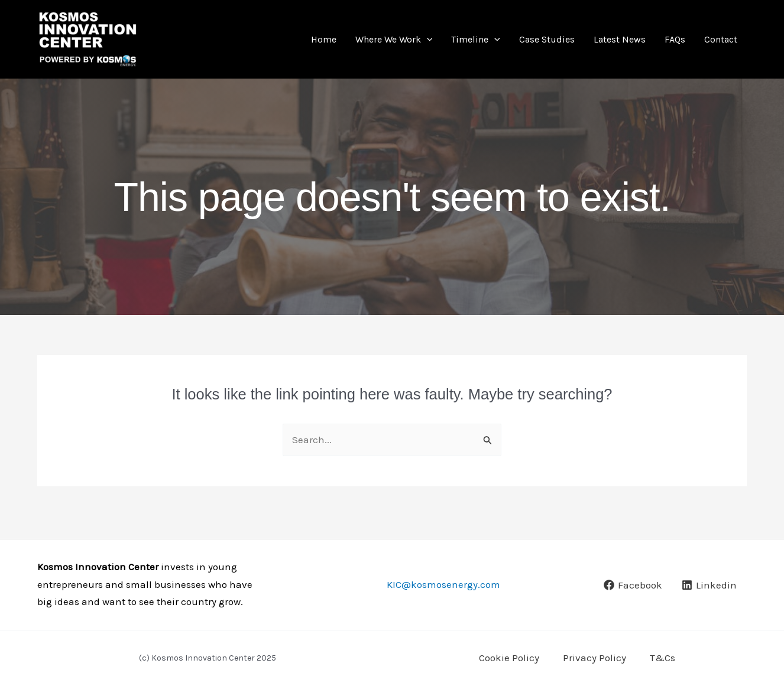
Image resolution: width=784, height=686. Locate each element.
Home (324, 39)
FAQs (675, 39)
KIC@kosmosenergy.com (443, 584)
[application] (427, 39)
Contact (721, 39)
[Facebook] (633, 585)
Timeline (476, 39)
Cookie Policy (509, 658)
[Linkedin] (709, 585)
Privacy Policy (595, 658)
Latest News (620, 39)
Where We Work (394, 39)
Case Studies (547, 39)
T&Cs (662, 658)
